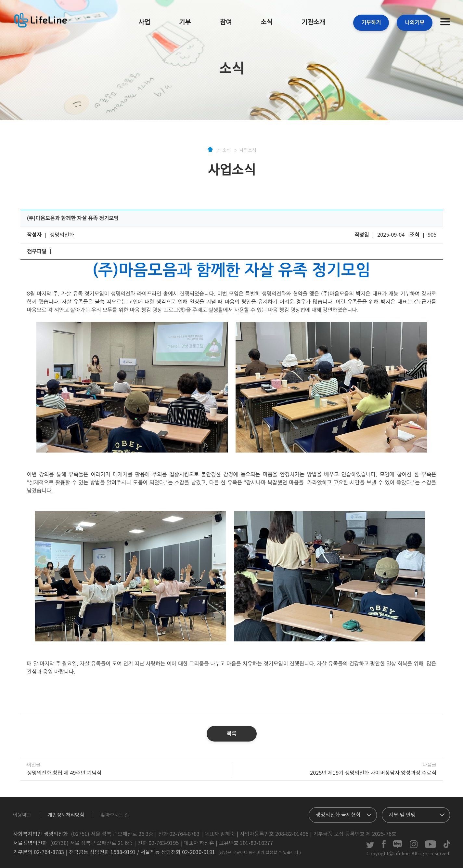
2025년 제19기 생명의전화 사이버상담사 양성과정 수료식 (373, 773)
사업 (144, 23)
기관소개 (313, 23)
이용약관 (22, 815)
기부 (185, 23)
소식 (266, 23)
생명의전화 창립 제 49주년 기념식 (64, 773)
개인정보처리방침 (66, 815)
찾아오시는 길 (115, 815)
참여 (226, 23)
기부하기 (371, 23)
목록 (232, 734)
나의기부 (415, 23)
